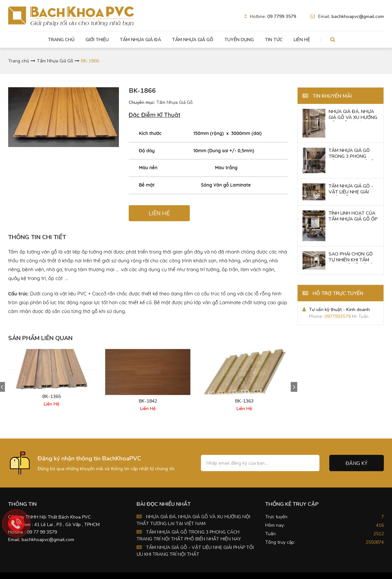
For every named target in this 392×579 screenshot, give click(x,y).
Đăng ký (357, 463)
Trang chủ (61, 40)
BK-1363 (244, 401)
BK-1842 (148, 401)
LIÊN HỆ (159, 214)
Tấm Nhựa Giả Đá (140, 40)
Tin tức (274, 40)
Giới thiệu (97, 40)
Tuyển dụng (239, 40)
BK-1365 (52, 397)
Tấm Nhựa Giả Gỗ (193, 40)
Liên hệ (302, 40)
